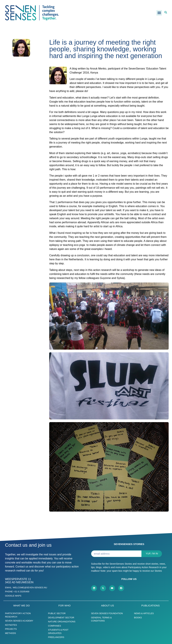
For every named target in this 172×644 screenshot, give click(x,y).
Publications (151, 605)
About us (107, 605)
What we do (21, 605)
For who (65, 605)
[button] (159, 13)
